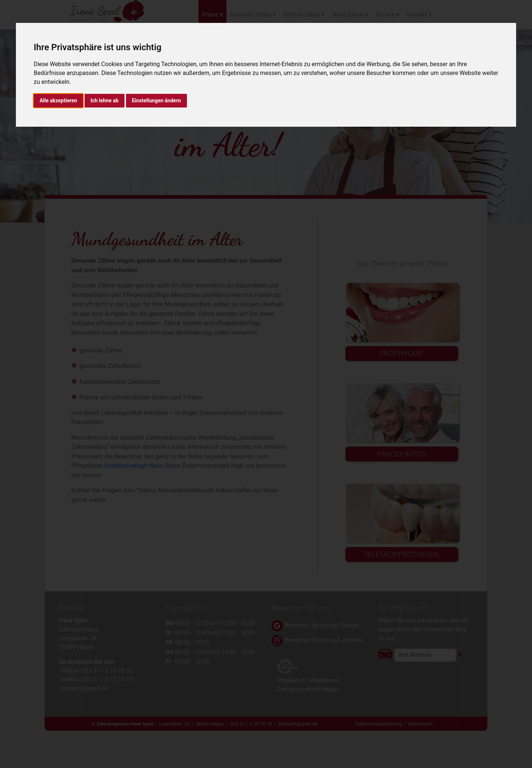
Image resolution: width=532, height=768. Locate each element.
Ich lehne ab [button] (105, 100)
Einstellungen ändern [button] (156, 100)
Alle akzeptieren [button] (58, 100)
